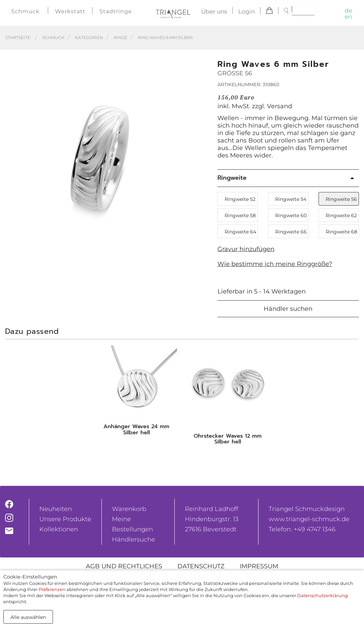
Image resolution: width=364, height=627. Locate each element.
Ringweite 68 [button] (341, 232)
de (348, 11)
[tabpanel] (137, 392)
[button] (200, 160)
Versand (280, 106)
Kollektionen (59, 529)
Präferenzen (52, 589)
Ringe (120, 37)
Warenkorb (129, 509)
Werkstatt (70, 11)
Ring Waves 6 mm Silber (165, 37)
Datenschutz (201, 566)
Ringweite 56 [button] (341, 199)
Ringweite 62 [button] (341, 215)
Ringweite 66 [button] (291, 232)
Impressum (259, 566)
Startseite (18, 37)
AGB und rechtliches (124, 566)
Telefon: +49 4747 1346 (302, 529)
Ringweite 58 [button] (240, 215)
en (348, 17)
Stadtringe (116, 11)
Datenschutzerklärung (322, 595)
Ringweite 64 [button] (240, 232)
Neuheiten (56, 509)
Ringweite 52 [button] (240, 199)
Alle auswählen (28, 617)
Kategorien (89, 37)
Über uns (214, 12)
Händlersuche (133, 539)
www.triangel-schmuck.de (309, 519)
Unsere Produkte (65, 519)
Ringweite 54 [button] (291, 199)
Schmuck (25, 11)
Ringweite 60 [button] (291, 215)
